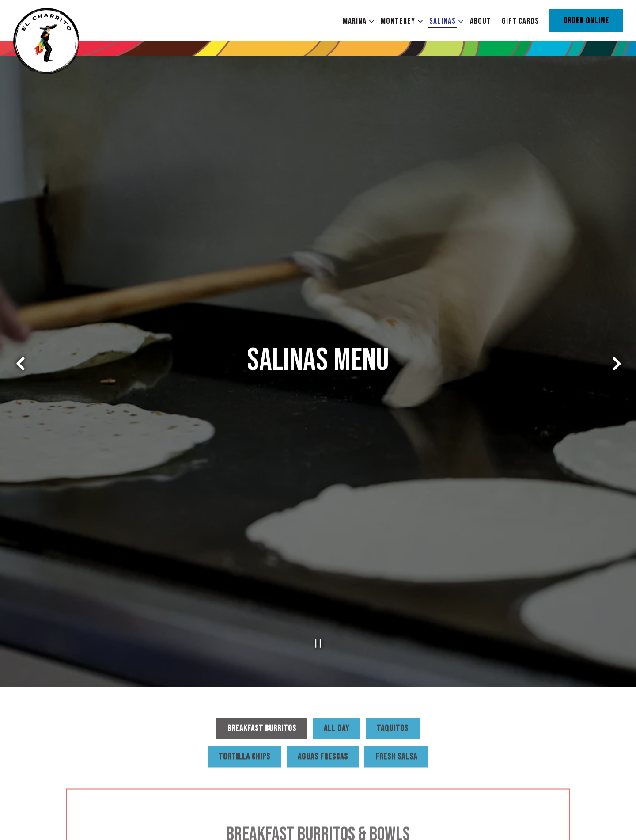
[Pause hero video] (318, 599)
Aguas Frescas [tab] (323, 715)
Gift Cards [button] (520, 21)
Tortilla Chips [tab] (244, 715)
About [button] (481, 21)
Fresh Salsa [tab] (396, 715)
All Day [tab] (337, 687)
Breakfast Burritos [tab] (262, 687)
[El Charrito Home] (62, 40)
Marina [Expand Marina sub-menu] (357, 21)
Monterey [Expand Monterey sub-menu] (400, 21)
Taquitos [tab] (393, 687)
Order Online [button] (586, 21)
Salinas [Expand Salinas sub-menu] (445, 21)
